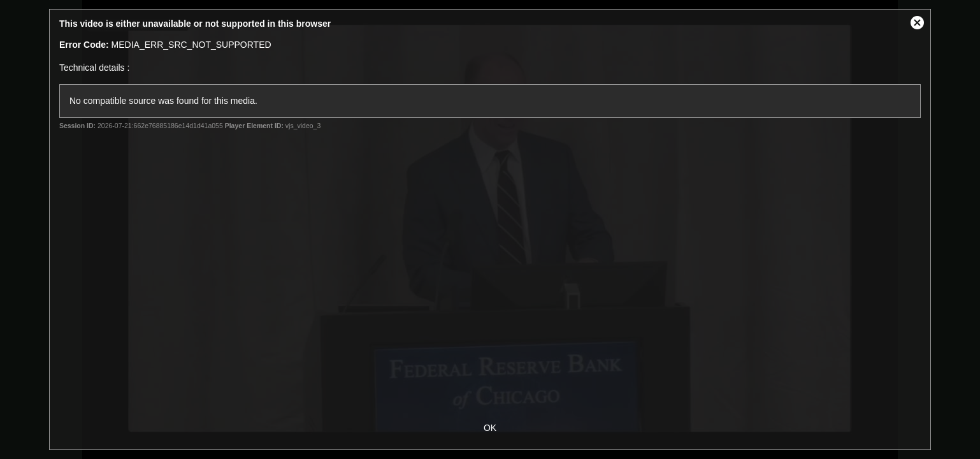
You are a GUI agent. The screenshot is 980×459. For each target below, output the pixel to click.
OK (490, 428)
